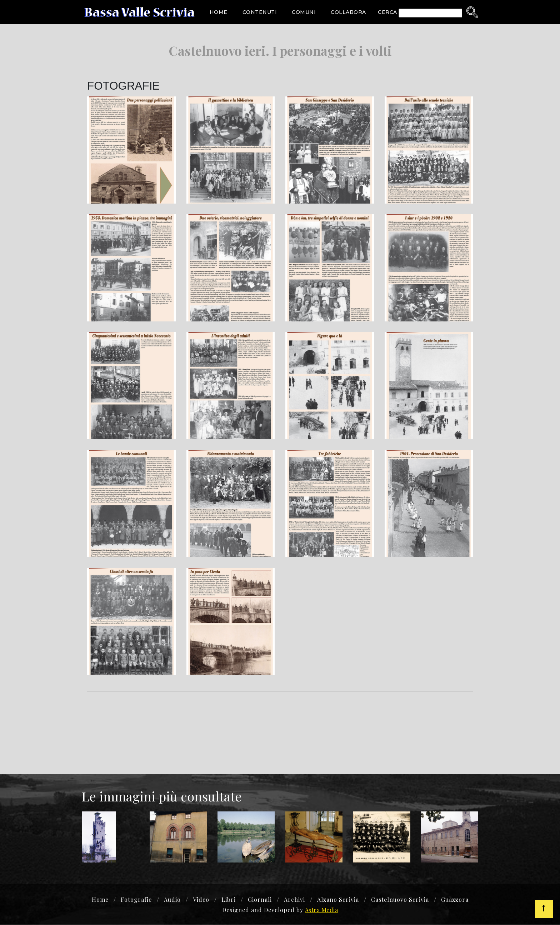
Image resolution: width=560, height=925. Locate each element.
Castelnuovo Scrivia (400, 900)
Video (201, 900)
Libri (229, 900)
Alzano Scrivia (338, 900)
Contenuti (260, 12)
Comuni (304, 12)
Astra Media (322, 910)
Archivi (294, 900)
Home (219, 12)
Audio (172, 900)
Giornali (260, 900)
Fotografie (136, 900)
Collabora (348, 12)
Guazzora (455, 900)
